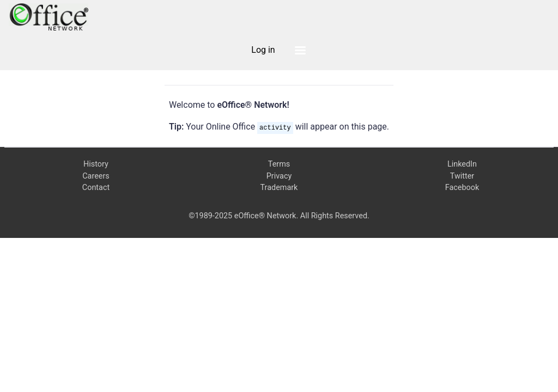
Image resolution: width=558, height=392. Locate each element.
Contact (96, 188)
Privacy (279, 176)
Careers (96, 176)
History (96, 164)
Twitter (462, 176)
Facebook (462, 188)
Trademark (279, 188)
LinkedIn (462, 164)
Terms (279, 164)
